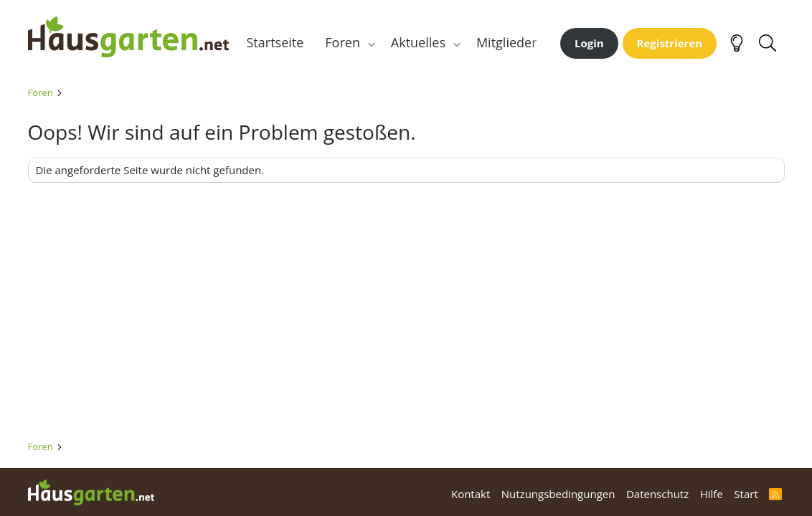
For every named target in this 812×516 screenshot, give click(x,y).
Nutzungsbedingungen (558, 494)
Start (746, 494)
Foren (343, 42)
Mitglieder (507, 42)
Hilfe (712, 494)
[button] (372, 43)
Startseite (275, 42)
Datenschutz (657, 494)
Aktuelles (418, 42)
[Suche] (768, 43)
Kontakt (471, 494)
